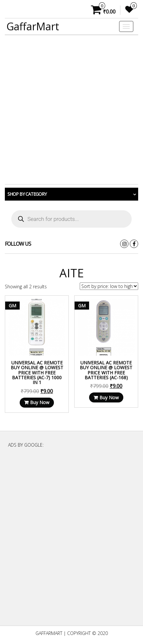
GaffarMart (33, 26)
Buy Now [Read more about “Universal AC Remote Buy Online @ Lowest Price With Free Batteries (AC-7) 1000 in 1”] (40, 402)
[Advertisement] (71, 110)
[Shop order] (109, 286)
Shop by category (27, 194)
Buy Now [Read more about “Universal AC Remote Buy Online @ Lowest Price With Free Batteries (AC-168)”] (109, 397)
